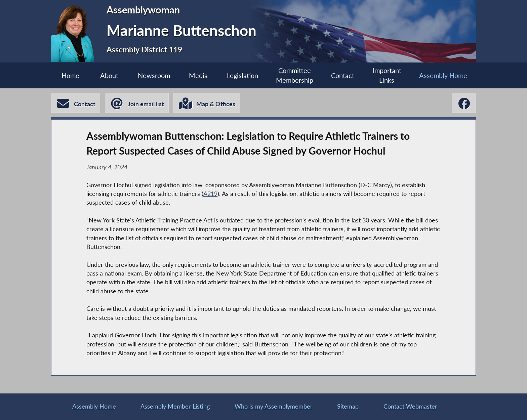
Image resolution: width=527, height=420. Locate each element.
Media (198, 75)
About (109, 75)
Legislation (242, 75)
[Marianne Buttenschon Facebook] (464, 103)
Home (70, 75)
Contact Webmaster (410, 406)
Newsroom (154, 75)
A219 (210, 194)
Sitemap (348, 406)
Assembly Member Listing (175, 406)
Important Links (387, 75)
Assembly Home (443, 75)
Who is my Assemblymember (274, 406)
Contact (343, 75)
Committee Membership (295, 75)
